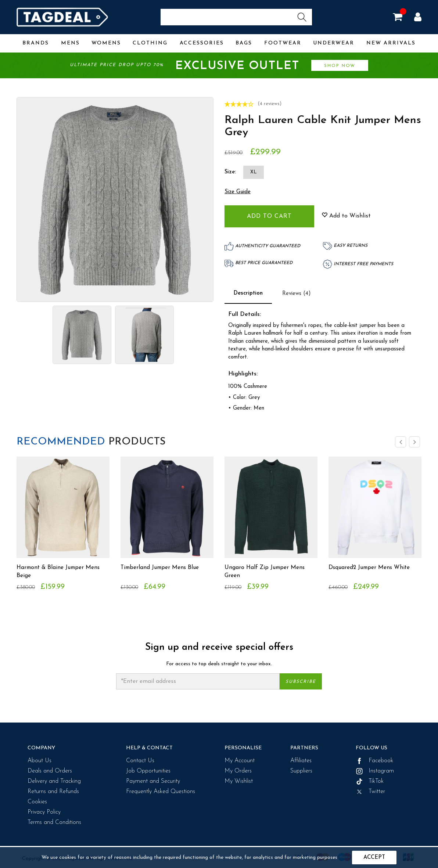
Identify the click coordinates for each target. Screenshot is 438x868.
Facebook (374, 761)
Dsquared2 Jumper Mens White (371, 568)
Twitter (370, 792)
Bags (244, 43)
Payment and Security (153, 781)
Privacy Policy (44, 812)
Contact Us (140, 761)
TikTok (370, 781)
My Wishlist (239, 781)
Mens (70, 43)
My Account (240, 761)
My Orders (238, 771)
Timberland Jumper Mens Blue (161, 568)
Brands (36, 43)
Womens (106, 43)
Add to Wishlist (346, 216)
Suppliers (301, 771)
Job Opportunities (148, 771)
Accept (374, 858)
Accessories (202, 43)
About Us (40, 761)
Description (248, 293)
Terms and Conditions (54, 822)
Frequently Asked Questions (161, 792)
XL (254, 172)
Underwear (334, 43)
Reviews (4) (297, 294)
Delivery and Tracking (54, 781)
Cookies (37, 802)
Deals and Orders (50, 771)
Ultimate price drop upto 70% (219, 66)
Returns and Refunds (53, 792)
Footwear (283, 43)
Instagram (375, 771)
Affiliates (301, 761)
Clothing (150, 43)
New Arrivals (391, 43)
